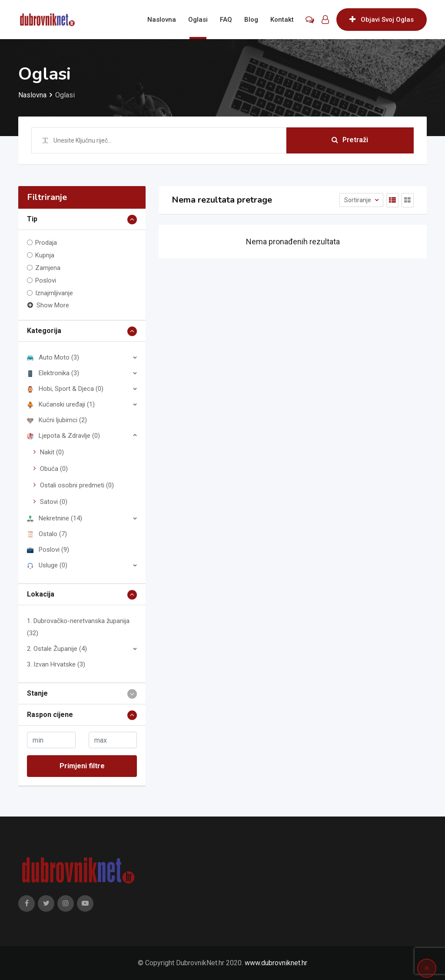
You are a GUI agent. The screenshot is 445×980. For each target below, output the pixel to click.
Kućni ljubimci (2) (57, 420)
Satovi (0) (54, 502)
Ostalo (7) (47, 534)
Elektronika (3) (53, 373)
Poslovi (46, 280)
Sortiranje (358, 200)
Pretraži (350, 140)
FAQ (226, 20)
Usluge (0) (47, 565)
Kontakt (282, 20)
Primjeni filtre (82, 766)
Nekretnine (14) (55, 518)
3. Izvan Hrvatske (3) (56, 664)
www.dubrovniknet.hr (276, 963)
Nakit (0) (52, 452)
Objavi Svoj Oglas (382, 20)
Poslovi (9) (48, 550)
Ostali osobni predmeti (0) (77, 485)
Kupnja (45, 255)
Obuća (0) (54, 469)
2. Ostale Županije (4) (57, 649)
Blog (251, 20)
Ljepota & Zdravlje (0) (63, 436)
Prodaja (46, 243)
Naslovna (162, 20)
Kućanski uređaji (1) (61, 404)
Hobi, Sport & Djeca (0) (65, 389)
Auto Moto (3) (53, 357)
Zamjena (48, 268)
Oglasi (198, 20)
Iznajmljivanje (54, 293)
